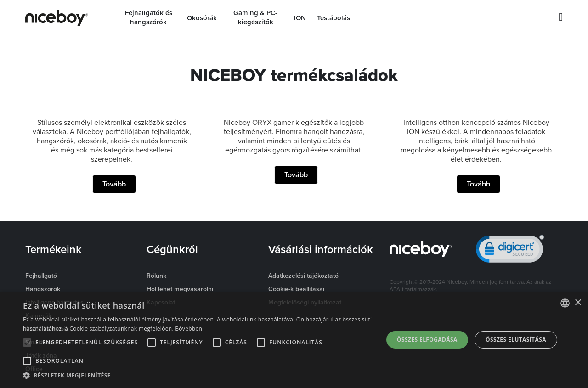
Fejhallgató (41, 276)
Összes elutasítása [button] (516, 340)
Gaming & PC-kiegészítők (255, 17)
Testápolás (334, 18)
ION (300, 18)
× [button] (578, 303)
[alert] (294, 340)
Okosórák (202, 18)
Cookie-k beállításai (296, 289)
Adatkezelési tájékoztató (303, 276)
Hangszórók (43, 289)
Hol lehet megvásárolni (180, 289)
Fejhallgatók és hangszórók (149, 17)
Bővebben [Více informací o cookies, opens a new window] (189, 329)
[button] (198, 376)
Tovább (114, 184)
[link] (510, 251)
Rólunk (156, 276)
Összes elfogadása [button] (427, 340)
